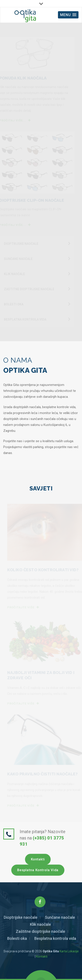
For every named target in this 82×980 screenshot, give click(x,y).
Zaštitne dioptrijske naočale (40, 931)
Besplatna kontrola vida (38, 870)
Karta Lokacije (69, 951)
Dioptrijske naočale (21, 917)
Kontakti (38, 859)
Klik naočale (40, 924)
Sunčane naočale (60, 917)
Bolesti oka (17, 938)
